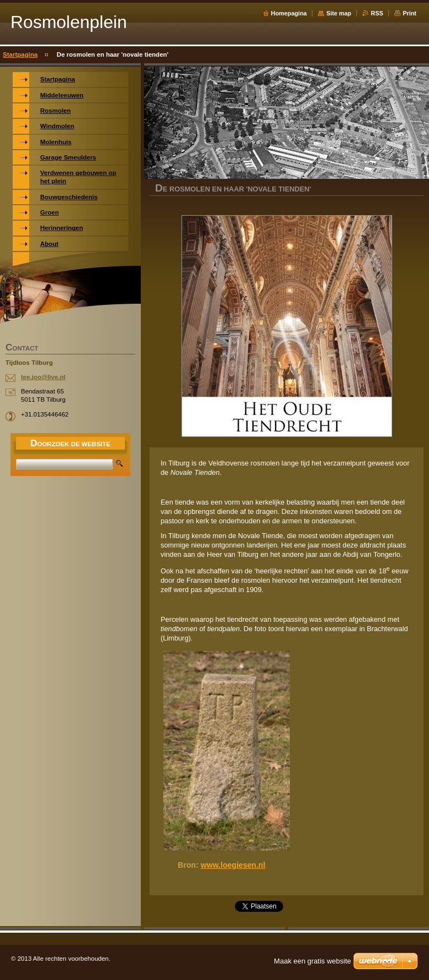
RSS (377, 13)
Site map (339, 13)
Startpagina (20, 54)
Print (409, 13)
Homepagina (289, 13)
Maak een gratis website (312, 961)
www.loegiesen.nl (233, 865)
